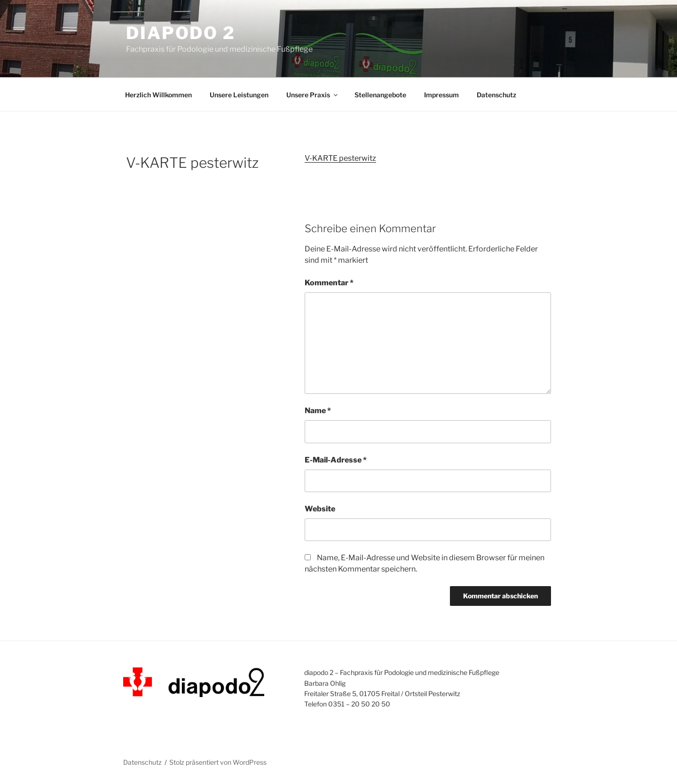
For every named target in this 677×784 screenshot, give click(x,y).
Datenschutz (496, 95)
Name (318, 411)
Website (320, 509)
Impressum (441, 95)
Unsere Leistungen (239, 95)
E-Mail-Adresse (336, 460)
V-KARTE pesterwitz (340, 158)
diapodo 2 (181, 33)
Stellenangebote (380, 95)
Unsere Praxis (313, 95)
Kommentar (329, 283)
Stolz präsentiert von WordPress (218, 762)
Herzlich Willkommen (158, 95)
